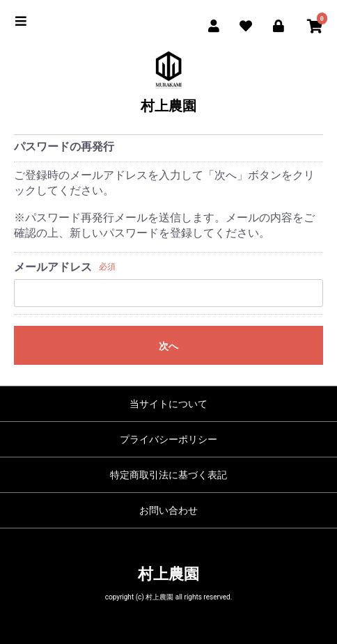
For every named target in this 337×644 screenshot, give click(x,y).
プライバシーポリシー (168, 439)
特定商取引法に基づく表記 (168, 475)
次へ (168, 346)
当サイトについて (168, 404)
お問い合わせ (168, 510)
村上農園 (168, 106)
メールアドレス (53, 267)
